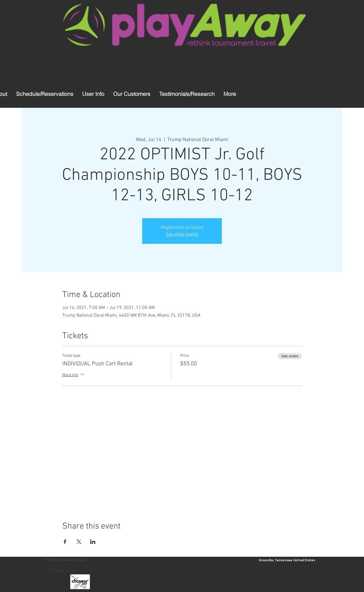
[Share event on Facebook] (65, 542)
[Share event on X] (79, 542)
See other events (182, 234)
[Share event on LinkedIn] (93, 542)
